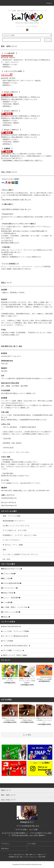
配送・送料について (31, 855)
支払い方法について (19, 855)
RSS (40, 857)
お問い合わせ (5, 848)
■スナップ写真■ (7, 641)
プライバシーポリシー (30, 857)
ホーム (10, 855)
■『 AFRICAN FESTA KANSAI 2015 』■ (16, 646)
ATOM (44, 857)
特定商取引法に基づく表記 (16, 857)
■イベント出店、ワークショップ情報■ (15, 631)
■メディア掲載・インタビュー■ (13, 650)
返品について (42, 855)
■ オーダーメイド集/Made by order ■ (14, 636)
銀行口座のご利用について (10, 243)
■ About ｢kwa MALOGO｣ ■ (11, 626)
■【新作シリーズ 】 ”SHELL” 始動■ (14, 655)
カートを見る (32, 844)
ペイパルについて (7, 240)
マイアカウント (6, 844)
